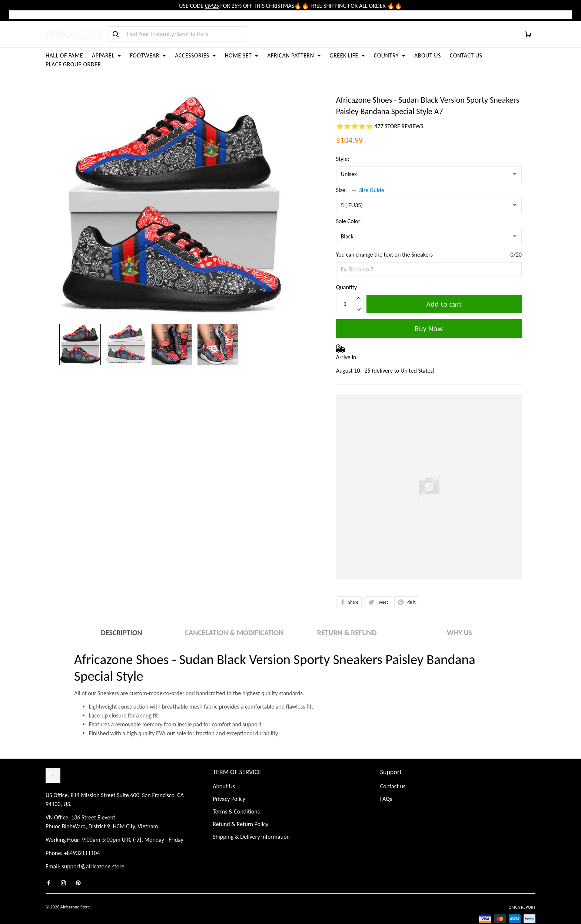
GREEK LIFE (347, 55)
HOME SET (242, 55)
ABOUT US (428, 55)
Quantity (347, 269)
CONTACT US (466, 55)
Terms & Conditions (236, 795)
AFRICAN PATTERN (294, 55)
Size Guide (372, 172)
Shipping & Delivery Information (251, 820)
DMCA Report (522, 891)
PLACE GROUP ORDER (73, 64)
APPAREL (107, 55)
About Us (224, 770)
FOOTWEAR (148, 55)
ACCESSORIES (195, 55)
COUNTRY (390, 55)
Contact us (393, 770)
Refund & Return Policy (240, 807)
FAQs (386, 782)
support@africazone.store (93, 850)
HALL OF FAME (64, 55)
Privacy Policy (229, 782)
